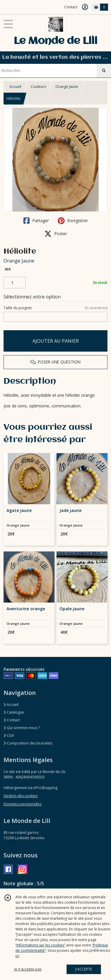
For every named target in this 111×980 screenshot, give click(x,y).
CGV (9, 735)
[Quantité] (15, 283)
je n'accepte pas (28, 969)
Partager (36, 221)
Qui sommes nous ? (22, 728)
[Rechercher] (104, 71)
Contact (71, 7)
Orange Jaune (67, 87)
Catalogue (14, 712)
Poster (56, 234)
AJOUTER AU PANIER (56, 341)
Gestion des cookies (21, 796)
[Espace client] (85, 7)
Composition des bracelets (28, 743)
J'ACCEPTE (84, 969)
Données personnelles (22, 804)
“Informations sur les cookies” (40, 945)
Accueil (15, 87)
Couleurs (38, 87)
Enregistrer (73, 221)
